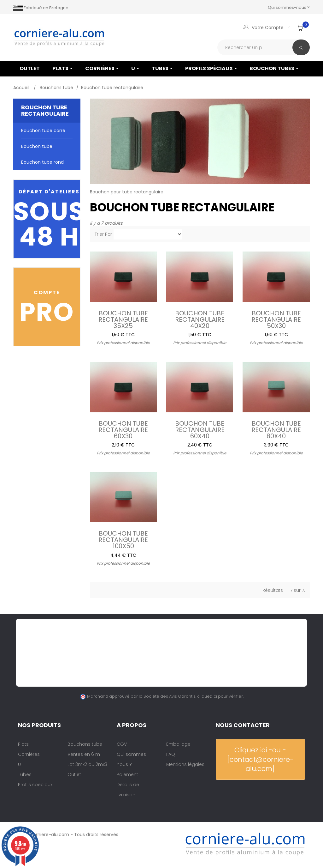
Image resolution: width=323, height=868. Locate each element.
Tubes (162, 68)
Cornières (102, 68)
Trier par (103, 234)
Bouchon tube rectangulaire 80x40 (276, 429)
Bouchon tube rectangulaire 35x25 (123, 319)
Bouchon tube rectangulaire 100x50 (123, 539)
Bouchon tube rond (42, 162)
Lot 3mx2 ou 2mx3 (87, 764)
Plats (62, 68)
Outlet (74, 774)
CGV (122, 744)
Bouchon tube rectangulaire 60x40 (200, 429)
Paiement (127, 774)
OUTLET (30, 68)
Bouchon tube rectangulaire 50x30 (276, 319)
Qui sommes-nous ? (289, 7)
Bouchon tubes (274, 68)
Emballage (178, 744)
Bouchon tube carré (43, 131)
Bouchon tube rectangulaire (37, 149)
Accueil (22, 88)
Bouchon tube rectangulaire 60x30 (123, 429)
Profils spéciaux (211, 68)
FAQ (171, 754)
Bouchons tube (85, 744)
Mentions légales (185, 764)
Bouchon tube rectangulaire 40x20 (200, 319)
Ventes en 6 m (84, 754)
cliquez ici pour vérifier (220, 696)
